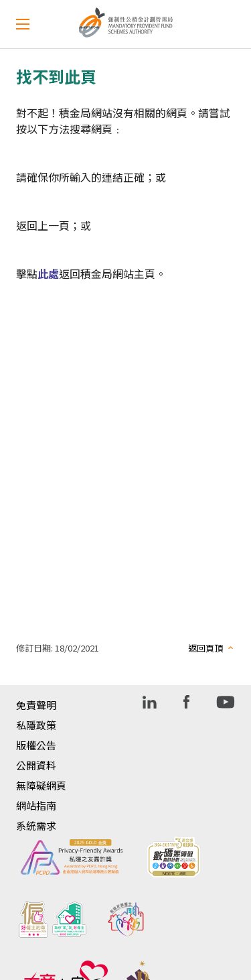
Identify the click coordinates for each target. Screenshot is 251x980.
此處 (48, 273)
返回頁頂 (205, 648)
